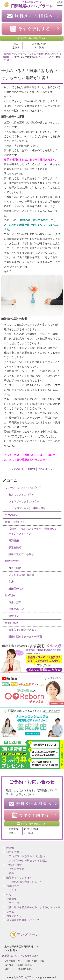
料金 (12, 873)
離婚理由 (10, 595)
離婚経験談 (12, 623)
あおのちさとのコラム (21, 495)
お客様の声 (13, 886)
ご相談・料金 (14, 865)
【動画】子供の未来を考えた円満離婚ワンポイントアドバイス (33, 531)
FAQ (9, 895)
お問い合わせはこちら (32, 38)
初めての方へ (14, 852)
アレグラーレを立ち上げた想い (27, 856)
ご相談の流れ (17, 869)
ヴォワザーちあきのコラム (24, 501)
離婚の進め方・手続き (21, 554)
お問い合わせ (14, 916)
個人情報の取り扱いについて (23, 920)
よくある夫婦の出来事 (21, 575)
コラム (10, 912)
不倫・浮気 (15, 602)
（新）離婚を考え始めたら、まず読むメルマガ (33, 907)
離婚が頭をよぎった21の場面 (25, 637)
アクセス (14, 903)
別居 (11, 582)
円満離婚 (14, 541)
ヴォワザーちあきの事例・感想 (29, 508)
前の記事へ (20, 469)
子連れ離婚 (15, 548)
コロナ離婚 (15, 568)
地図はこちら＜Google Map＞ (20, 956)
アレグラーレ (24, 935)
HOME (32, 469)
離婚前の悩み (13, 561)
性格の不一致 (16, 609)
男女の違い (12, 515)
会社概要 (11, 899)
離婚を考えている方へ (19, 878)
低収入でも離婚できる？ (23, 630)
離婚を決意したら (15, 522)
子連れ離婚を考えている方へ (26, 882)
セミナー (14, 890)
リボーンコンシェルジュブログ (23, 488)
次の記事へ (44, 469)
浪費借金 (14, 616)
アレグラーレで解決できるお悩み (28, 861)
